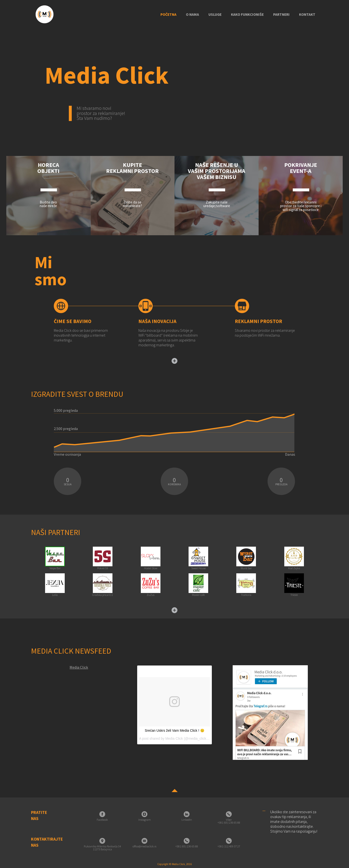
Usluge (215, 14)
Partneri (281, 14)
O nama (192, 14)
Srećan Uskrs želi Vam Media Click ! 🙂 (174, 730)
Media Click (79, 667)
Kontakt (307, 14)
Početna (168, 14)
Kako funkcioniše (247, 14)
